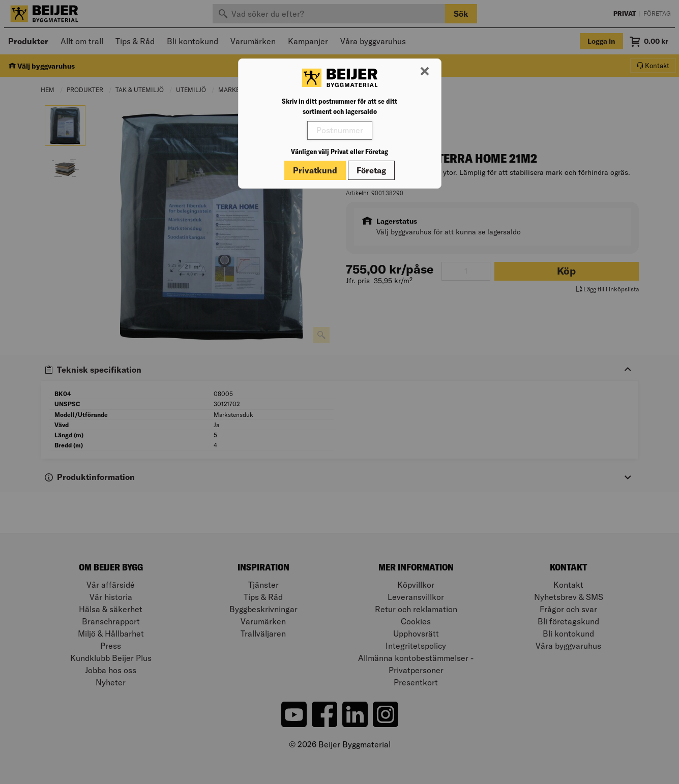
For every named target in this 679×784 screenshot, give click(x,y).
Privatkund (315, 170)
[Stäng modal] (425, 72)
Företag (371, 170)
